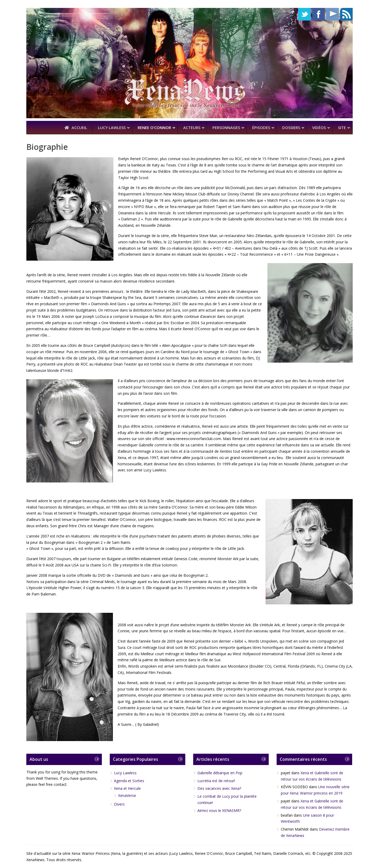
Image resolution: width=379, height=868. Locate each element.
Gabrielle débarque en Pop (220, 773)
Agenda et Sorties (129, 781)
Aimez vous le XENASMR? (219, 810)
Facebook (318, 14)
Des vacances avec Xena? (219, 788)
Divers (119, 804)
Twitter (305, 14)
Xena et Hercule (127, 788)
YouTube (332, 14)
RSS (346, 14)
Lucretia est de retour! (216, 781)
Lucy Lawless (125, 773)
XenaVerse (127, 795)
